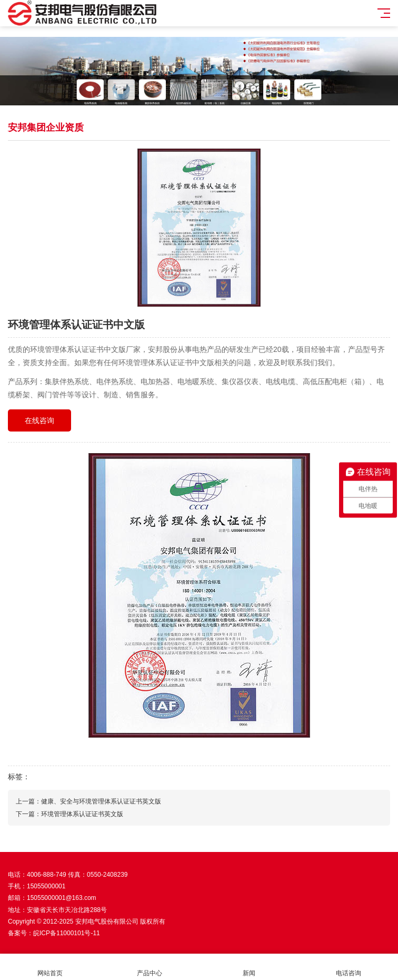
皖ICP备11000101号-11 (67, 933)
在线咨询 (39, 420)
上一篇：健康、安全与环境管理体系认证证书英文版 (88, 801)
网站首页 (50, 967)
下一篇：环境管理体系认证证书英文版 (69, 814)
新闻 (249, 967)
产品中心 (149, 967)
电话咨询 (348, 967)
